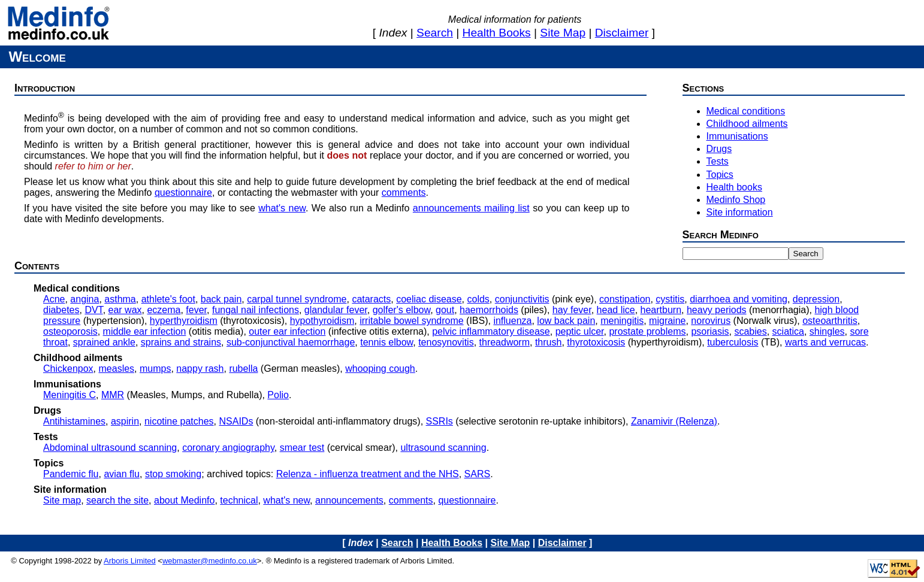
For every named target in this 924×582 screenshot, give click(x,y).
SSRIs (440, 421)
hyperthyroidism (184, 321)
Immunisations (737, 136)
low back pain (566, 321)
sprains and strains (181, 342)
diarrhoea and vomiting (739, 299)
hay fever (572, 310)
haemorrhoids (489, 310)
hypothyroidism (322, 321)
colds (478, 299)
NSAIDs (236, 421)
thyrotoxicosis (596, 342)
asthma (120, 299)
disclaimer (622, 33)
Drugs (719, 149)
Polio (278, 395)
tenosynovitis (446, 342)
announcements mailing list (471, 208)
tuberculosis (733, 342)
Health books (734, 187)
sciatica (788, 331)
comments (404, 193)
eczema (164, 310)
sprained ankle (104, 342)
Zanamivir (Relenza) (674, 421)
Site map (62, 500)
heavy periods (717, 310)
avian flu (122, 474)
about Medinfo (184, 500)
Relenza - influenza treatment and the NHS (368, 474)
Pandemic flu (71, 474)
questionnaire (183, 193)
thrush (548, 342)
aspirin (125, 421)
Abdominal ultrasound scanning (110, 448)
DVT (93, 310)
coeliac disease (429, 299)
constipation (625, 299)
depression (816, 299)
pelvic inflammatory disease (491, 331)
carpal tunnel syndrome (297, 299)
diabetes (61, 310)
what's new (282, 208)
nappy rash (200, 369)
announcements (349, 500)
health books (497, 33)
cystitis (670, 299)
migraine (667, 321)
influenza (512, 321)
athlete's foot (168, 299)
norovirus (711, 321)
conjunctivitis (522, 299)
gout (445, 310)
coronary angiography (228, 448)
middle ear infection (145, 331)
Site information (740, 212)
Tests (718, 161)
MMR (113, 395)
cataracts (371, 299)
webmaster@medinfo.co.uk (210, 561)
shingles (827, 331)
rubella (243, 369)
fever (196, 310)
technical (239, 500)
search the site (117, 500)
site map (563, 33)
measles (117, 369)
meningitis (622, 321)
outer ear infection (287, 331)
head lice (616, 310)
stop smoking (173, 474)
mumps (155, 369)
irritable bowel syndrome (411, 321)
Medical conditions (746, 111)
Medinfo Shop (736, 200)
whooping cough (380, 369)
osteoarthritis (830, 321)
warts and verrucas (825, 342)
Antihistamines (74, 421)
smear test (302, 448)
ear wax (125, 310)
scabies (750, 331)
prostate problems (647, 331)
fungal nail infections (256, 310)
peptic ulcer (580, 331)
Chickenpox (68, 369)
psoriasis (710, 331)
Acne (54, 299)
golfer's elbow (401, 310)
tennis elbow (386, 342)
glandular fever (336, 310)
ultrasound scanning (443, 448)
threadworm (505, 342)
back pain (221, 299)
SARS (478, 474)
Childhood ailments (747, 124)
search (435, 33)
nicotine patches (179, 421)
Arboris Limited (130, 561)
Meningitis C (70, 395)
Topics (720, 175)
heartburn (661, 310)
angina (84, 299)
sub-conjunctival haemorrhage (291, 342)
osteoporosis (70, 331)
